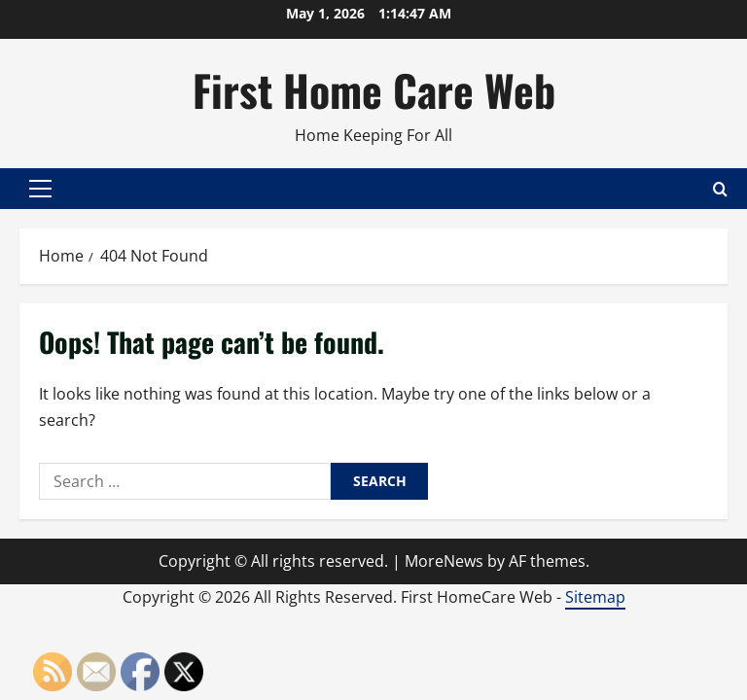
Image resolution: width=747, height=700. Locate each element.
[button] (40, 189)
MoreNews (444, 561)
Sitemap (595, 597)
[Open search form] (720, 189)
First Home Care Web (374, 90)
